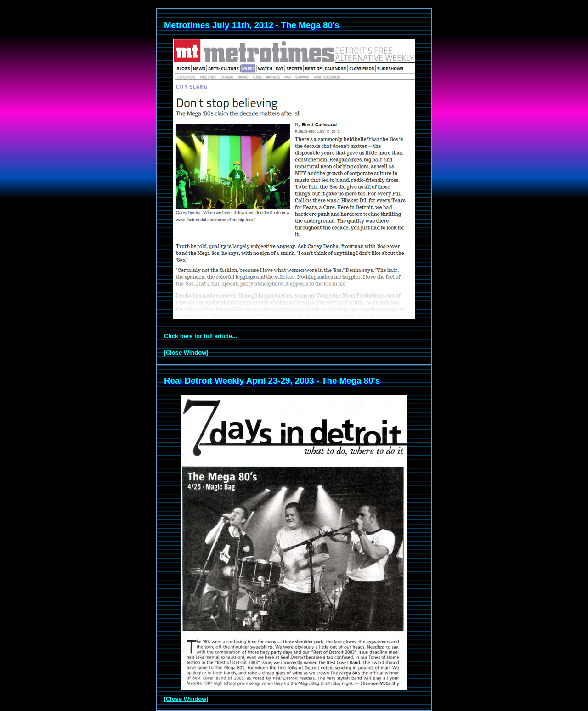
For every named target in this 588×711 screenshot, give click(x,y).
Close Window (186, 353)
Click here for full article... (201, 336)
